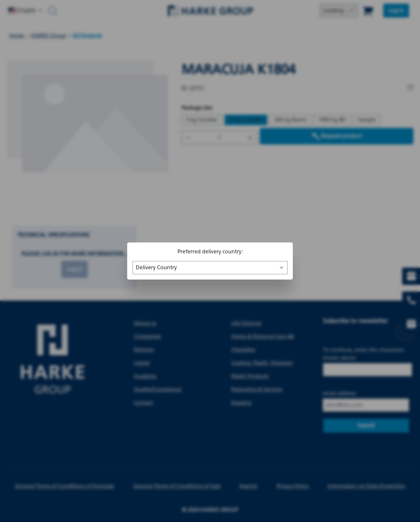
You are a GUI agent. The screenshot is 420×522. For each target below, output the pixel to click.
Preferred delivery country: (210, 252)
